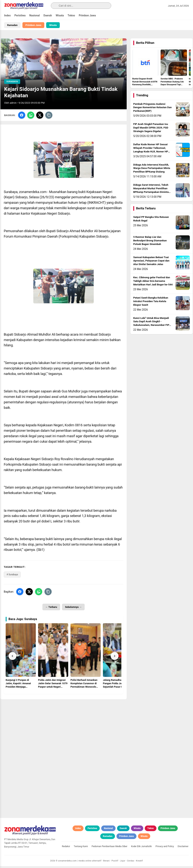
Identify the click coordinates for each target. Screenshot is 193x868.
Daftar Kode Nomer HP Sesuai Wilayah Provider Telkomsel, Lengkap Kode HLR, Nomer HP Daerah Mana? (151, 152)
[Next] (115, 658)
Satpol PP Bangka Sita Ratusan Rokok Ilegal (151, 221)
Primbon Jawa (87, 16)
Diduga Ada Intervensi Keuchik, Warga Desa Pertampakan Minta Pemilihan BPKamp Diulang (152, 170)
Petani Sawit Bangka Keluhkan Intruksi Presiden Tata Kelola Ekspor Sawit (151, 303)
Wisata (60, 16)
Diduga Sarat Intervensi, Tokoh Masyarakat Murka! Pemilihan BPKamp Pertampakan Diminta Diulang (151, 192)
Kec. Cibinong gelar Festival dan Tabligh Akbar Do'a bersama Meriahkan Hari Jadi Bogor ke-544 (153, 283)
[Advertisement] (64, 728)
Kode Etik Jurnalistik (141, 848)
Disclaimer (183, 848)
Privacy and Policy (165, 848)
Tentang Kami (81, 848)
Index (7, 16)
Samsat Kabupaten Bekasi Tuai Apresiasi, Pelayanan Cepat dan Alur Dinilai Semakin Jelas (151, 263)
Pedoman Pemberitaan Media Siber (110, 848)
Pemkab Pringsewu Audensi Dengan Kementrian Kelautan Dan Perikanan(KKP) (152, 109)
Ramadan (12, 25)
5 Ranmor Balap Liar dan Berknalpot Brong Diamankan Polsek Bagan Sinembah (150, 243)
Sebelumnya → (73, 609)
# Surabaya (12, 577)
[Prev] (12, 658)
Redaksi (66, 848)
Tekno (71, 16)
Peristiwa (20, 16)
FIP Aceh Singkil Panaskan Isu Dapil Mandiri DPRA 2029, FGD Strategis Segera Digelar (151, 130)
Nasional (35, 16)
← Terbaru (51, 609)
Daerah (48, 16)
